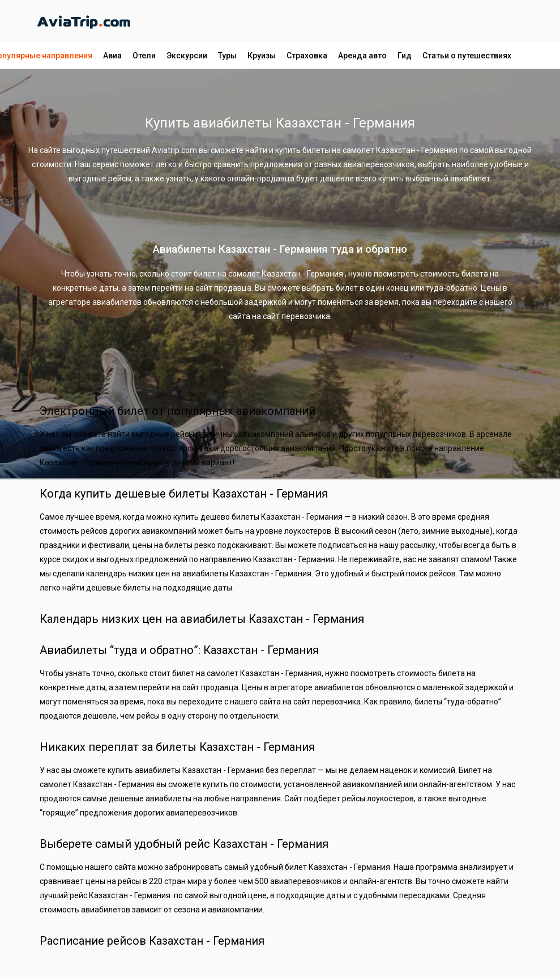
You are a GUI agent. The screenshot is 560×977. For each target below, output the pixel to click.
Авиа (112, 56)
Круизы (262, 56)
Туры (227, 56)
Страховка (307, 56)
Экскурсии (187, 56)
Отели (144, 56)
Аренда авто (362, 56)
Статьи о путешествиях (467, 56)
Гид (405, 56)
